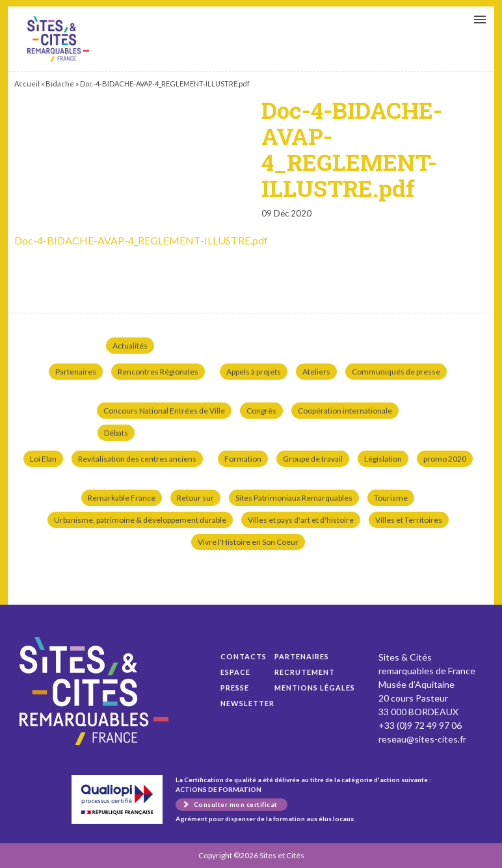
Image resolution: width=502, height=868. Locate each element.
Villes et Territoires (409, 520)
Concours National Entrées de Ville (164, 411)
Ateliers (316, 372)
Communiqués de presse (396, 372)
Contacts (244, 656)
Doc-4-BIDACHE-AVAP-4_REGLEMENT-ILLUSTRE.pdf (58, 39)
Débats (116, 433)
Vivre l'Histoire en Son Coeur (248, 542)
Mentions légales (315, 688)
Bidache (60, 84)
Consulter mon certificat (236, 804)
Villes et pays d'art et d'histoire (301, 520)
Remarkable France (122, 498)
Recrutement (305, 672)
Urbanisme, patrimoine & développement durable (140, 520)
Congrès (261, 411)
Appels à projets (254, 372)
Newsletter (247, 703)
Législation (383, 459)
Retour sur (195, 498)
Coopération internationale (345, 411)
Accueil (27, 84)
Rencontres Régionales (158, 372)
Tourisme (391, 498)
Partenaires (76, 372)
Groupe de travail (313, 459)
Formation (243, 459)
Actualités (130, 346)
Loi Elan (43, 459)
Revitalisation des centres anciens (137, 459)
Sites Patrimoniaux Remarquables (294, 498)
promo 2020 (445, 459)
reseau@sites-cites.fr (422, 739)
